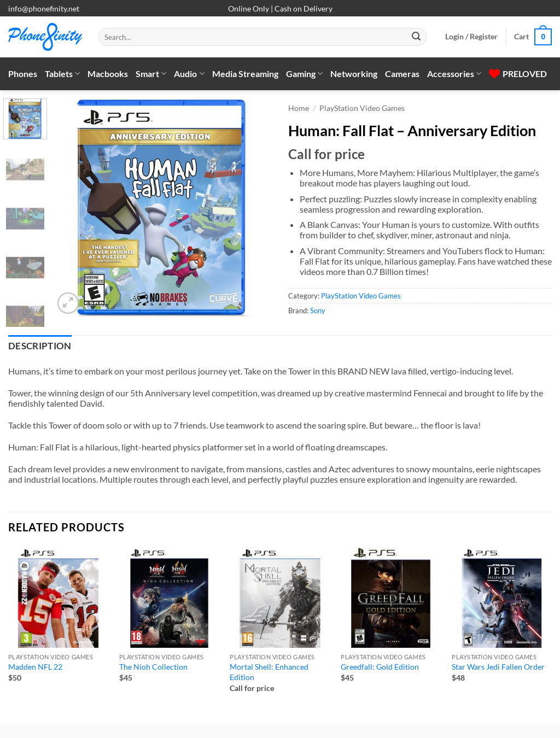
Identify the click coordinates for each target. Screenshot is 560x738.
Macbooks (108, 74)
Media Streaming (245, 74)
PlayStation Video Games (362, 108)
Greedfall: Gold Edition (380, 667)
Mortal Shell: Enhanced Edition (269, 672)
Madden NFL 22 (35, 667)
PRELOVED (518, 74)
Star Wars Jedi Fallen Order (498, 667)
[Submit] (416, 37)
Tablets (62, 74)
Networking (354, 74)
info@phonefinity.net (44, 8)
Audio (189, 74)
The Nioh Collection (153, 667)
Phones (23, 74)
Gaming (304, 74)
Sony (318, 311)
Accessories (454, 74)
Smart (151, 74)
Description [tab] (40, 346)
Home (299, 108)
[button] (471, 37)
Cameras (402, 74)
